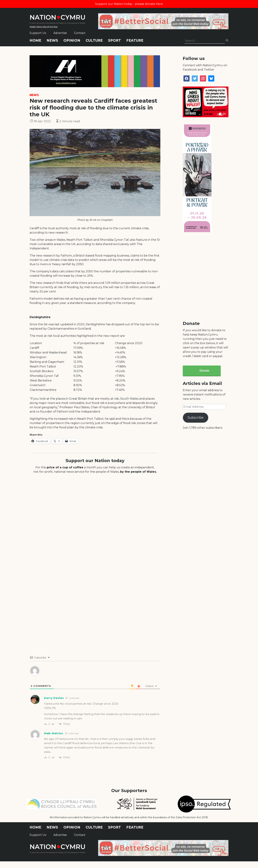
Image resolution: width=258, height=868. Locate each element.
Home (35, 40)
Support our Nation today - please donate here (129, 4)
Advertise (60, 33)
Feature (135, 40)
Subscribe (196, 418)
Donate (204, 371)
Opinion (72, 40)
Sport (114, 40)
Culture (94, 40)
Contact (80, 33)
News (52, 40)
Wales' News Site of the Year (44, 26)
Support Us (38, 33)
